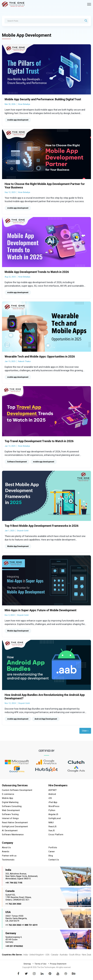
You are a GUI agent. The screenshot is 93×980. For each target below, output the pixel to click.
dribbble (66, 972)
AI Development (10, 831)
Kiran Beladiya (24, 104)
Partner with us (9, 856)
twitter (26, 972)
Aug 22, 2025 (10, 277)
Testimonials (8, 860)
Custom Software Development (17, 790)
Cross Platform (56, 835)
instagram (34, 972)
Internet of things (10, 818)
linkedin (42, 972)
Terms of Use (40, 964)
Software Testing (10, 814)
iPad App (53, 802)
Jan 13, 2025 (10, 446)
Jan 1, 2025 (10, 531)
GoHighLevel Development (15, 827)
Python (52, 810)
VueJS (52, 831)
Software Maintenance (13, 835)
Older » (85, 731)
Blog (51, 856)
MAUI (51, 822)
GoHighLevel (55, 818)
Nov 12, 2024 (10, 703)
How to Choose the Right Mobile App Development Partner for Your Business (45, 186)
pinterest (50, 972)
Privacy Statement (58, 964)
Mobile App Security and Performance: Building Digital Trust (43, 99)
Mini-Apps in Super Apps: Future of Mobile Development (41, 610)
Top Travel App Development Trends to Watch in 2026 (39, 441)
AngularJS (53, 814)
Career (52, 852)
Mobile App (8, 798)
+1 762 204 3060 (13, 904)
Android (52, 794)
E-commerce (8, 794)
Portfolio (53, 848)
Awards (6, 852)
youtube (58, 972)
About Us (6, 848)
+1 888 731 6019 (29, 925)
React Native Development (15, 822)
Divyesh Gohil (23, 531)
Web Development (11, 810)
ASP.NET (53, 790)
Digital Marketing (10, 802)
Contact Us (54, 860)
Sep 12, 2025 (10, 192)
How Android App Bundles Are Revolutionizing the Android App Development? (45, 697)
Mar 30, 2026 (10, 104)
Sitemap (27, 964)
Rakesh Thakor (24, 361)
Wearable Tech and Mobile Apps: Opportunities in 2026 (40, 357)
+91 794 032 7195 (14, 883)
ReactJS (53, 827)
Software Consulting (12, 806)
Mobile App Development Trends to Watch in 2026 (37, 272)
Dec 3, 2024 (10, 615)
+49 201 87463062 (14, 946)
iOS (50, 798)
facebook (18, 972)
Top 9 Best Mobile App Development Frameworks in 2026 (42, 526)
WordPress (54, 806)
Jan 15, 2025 (10, 361)
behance (74, 972)
